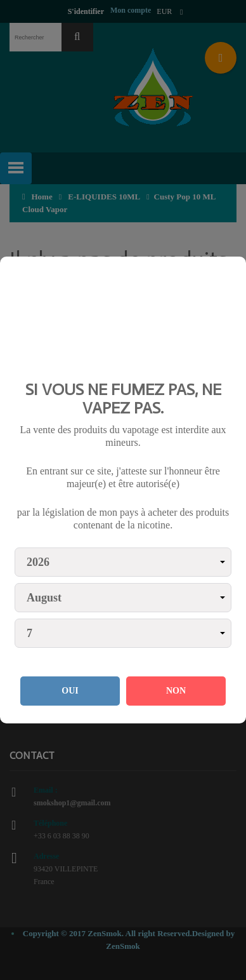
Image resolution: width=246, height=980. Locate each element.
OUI (70, 691)
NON (176, 691)
